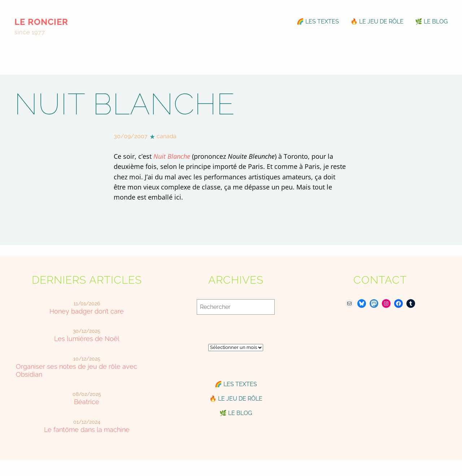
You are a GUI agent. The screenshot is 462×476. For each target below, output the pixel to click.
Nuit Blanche (172, 156)
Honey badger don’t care (87, 311)
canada (167, 136)
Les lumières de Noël (87, 339)
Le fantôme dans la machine (87, 430)
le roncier (41, 22)
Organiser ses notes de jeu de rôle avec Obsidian (77, 370)
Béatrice (87, 402)
